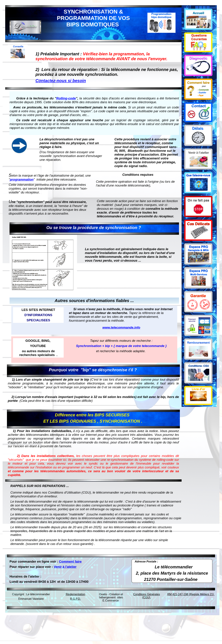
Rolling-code (66, 98)
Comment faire (70, 562)
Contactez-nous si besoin (61, 81)
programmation (22, 179)
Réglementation (75, 594)
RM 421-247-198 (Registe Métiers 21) (191, 594)
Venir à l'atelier (65, 567)
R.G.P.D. (75, 599)
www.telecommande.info (121, 327)
